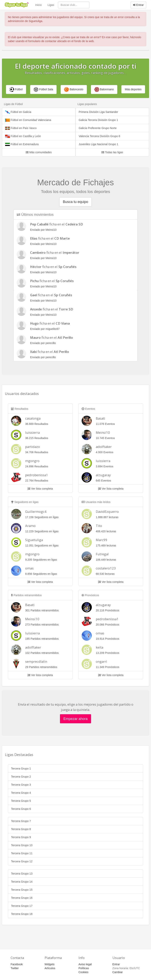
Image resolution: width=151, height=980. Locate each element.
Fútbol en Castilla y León (23, 136)
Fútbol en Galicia (18, 112)
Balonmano (104, 90)
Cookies (83, 972)
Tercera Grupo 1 (21, 769)
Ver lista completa (40, 489)
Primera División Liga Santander (98, 112)
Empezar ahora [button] (75, 719)
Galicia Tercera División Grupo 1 (98, 120)
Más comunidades (39, 152)
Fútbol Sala (43, 90)
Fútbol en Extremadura (22, 144)
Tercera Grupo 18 (22, 914)
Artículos (50, 968)
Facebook (17, 964)
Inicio (38, 5)
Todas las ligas (112, 152)
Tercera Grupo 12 (22, 861)
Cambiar (118, 972)
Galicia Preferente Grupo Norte (98, 128)
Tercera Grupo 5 (21, 801)
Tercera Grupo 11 (22, 853)
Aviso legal (85, 964)
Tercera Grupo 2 (21, 777)
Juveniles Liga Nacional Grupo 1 (99, 144)
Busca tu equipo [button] (75, 202)
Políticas (84, 968)
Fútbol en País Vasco (21, 128)
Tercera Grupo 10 (22, 845)
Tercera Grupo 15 (22, 890)
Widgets (50, 964)
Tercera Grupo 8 (21, 829)
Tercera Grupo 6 (21, 809)
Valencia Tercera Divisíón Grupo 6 (99, 136)
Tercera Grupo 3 (21, 785)
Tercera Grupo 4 (21, 793)
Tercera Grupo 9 (21, 837)
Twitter (15, 968)
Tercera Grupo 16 (22, 898)
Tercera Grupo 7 (21, 821)
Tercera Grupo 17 (22, 906)
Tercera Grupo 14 (22, 882)
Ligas (51, 5)
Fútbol (16, 90)
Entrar (138, 5)
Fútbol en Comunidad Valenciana (28, 120)
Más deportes (133, 89)
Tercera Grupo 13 (22, 874)
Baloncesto (74, 90)
